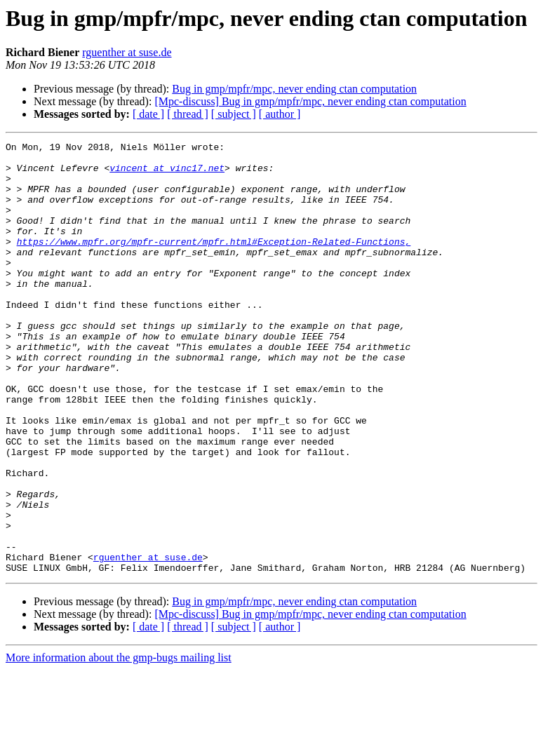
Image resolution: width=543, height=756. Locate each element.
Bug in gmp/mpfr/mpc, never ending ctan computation (294, 89)
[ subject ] (234, 114)
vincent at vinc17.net (167, 174)
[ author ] (280, 114)
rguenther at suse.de (127, 52)
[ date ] (148, 114)
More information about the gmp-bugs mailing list (119, 744)
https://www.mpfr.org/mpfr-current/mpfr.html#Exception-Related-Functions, (214, 262)
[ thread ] (188, 114)
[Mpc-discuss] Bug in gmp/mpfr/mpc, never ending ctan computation (310, 101)
